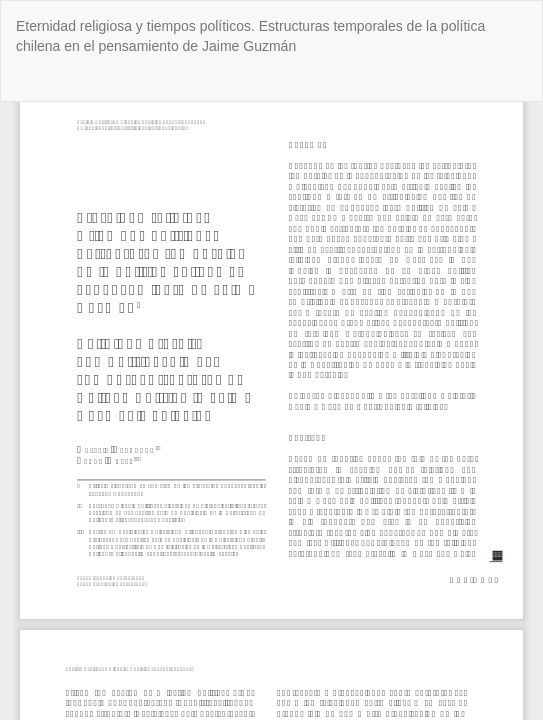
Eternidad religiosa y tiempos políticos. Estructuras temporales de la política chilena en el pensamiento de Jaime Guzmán (250, 36)
